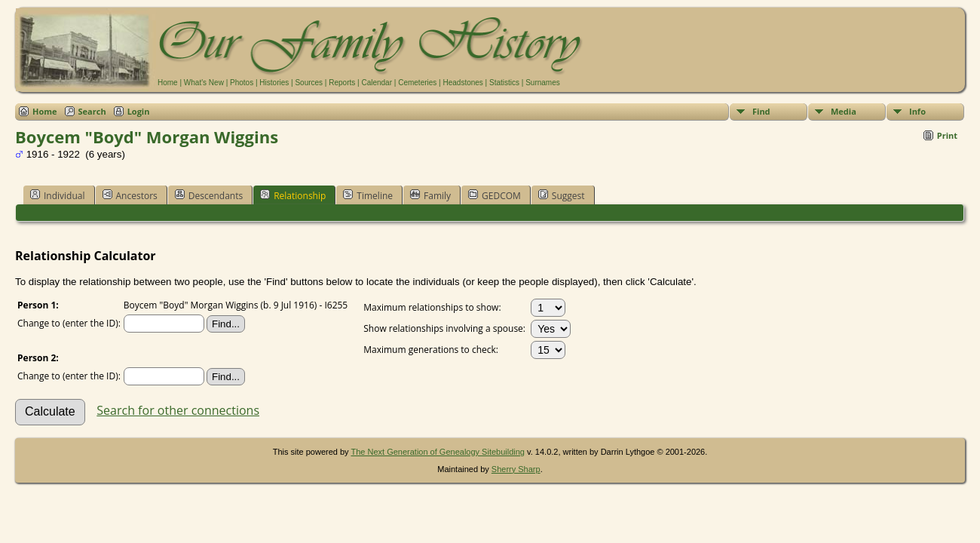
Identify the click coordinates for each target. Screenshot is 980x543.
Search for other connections (178, 410)
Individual (58, 195)
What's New (204, 83)
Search (92, 111)
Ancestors (130, 195)
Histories (274, 83)
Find (761, 111)
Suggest (562, 195)
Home (168, 83)
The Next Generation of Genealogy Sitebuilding (438, 452)
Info (917, 111)
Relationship (293, 195)
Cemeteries (417, 83)
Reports (342, 83)
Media (844, 111)
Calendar (377, 83)
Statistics (504, 83)
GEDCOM (495, 195)
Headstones (462, 83)
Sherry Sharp (516, 469)
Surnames (543, 83)
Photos (242, 83)
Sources (309, 83)
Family (430, 195)
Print (947, 135)
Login (139, 111)
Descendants (209, 195)
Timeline (368, 195)
